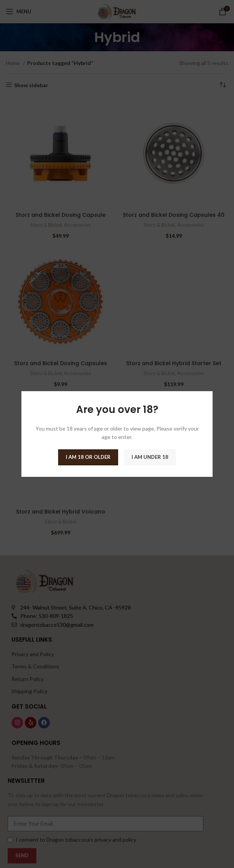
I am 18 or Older (88, 457)
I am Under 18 (150, 457)
